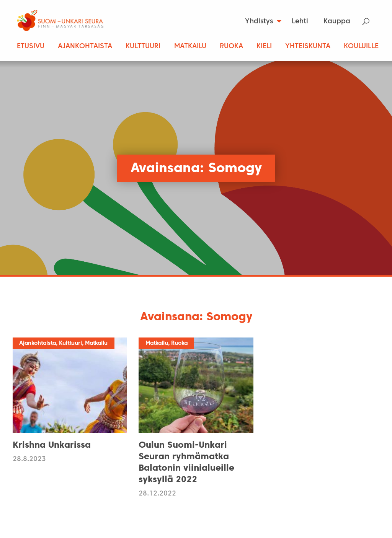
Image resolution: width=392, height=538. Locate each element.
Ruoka (231, 46)
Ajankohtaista (85, 46)
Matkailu (190, 46)
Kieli (264, 46)
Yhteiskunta (308, 46)
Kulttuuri (143, 46)
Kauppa (337, 22)
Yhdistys (259, 22)
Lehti (300, 22)
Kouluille (361, 46)
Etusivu (31, 46)
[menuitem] (261, 21)
